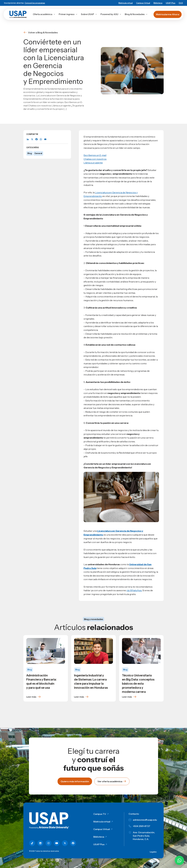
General (38, 153)
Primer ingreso (68, 14)
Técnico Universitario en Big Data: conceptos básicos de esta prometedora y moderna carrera (138, 684)
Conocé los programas (35, 3)
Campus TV (100, 814)
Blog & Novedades (136, 14)
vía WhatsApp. (134, 590)
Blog (30, 153)
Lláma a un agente (93, 163)
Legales (153, 852)
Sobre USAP (89, 14)
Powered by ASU (111, 14)
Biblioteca (158, 3)
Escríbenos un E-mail (95, 155)
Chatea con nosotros (95, 159)
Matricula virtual (126, 3)
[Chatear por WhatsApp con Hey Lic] (179, 860)
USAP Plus (171, 3)
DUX (181, 3)
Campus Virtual (143, 3)
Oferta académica (44, 14)
